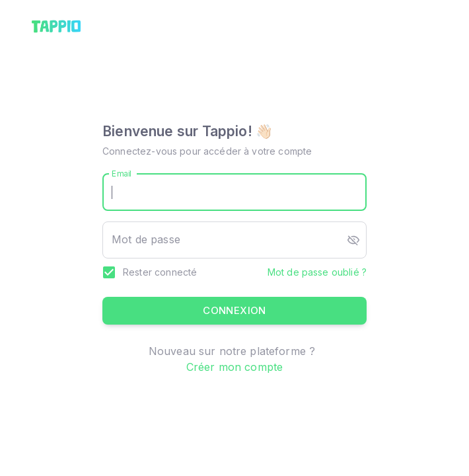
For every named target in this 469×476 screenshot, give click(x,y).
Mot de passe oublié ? (317, 272)
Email (122, 174)
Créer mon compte (234, 367)
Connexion (234, 311)
